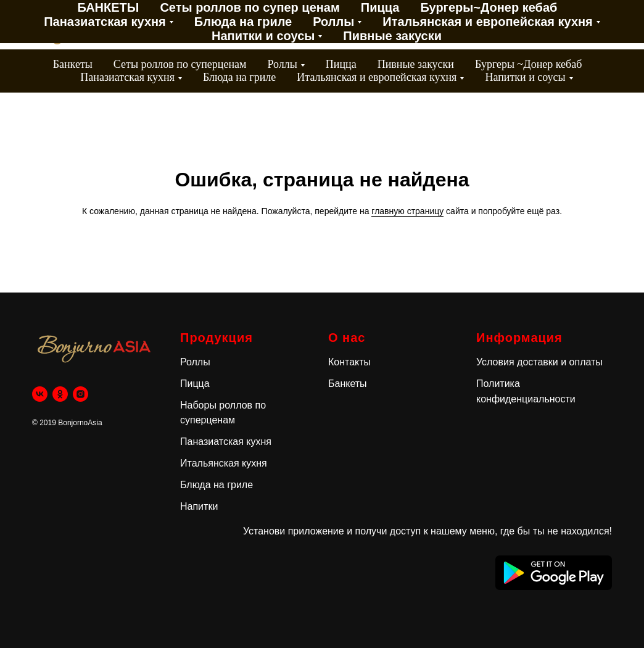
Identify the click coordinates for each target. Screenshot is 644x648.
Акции (233, 19)
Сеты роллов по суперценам (180, 64)
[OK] (592, 25)
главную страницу (407, 211)
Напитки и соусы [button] (525, 77)
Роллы (195, 362)
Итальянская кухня (224, 463)
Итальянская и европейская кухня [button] (377, 77)
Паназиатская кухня (226, 442)
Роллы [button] (282, 64)
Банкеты (73, 64)
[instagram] (619, 25)
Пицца (341, 64)
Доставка (299, 19)
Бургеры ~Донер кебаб (528, 64)
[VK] (565, 25)
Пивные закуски (416, 64)
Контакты (280, 31)
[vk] (40, 394)
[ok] (60, 394)
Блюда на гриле (239, 77)
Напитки (199, 506)
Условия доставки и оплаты (539, 362)
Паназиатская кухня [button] (127, 77)
